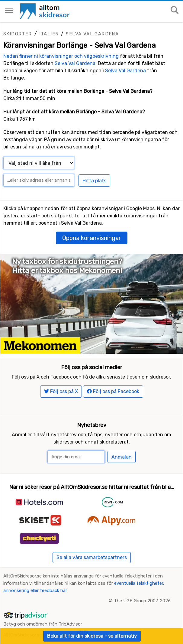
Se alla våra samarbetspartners (92, 557)
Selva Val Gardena (92, 34)
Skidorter (18, 34)
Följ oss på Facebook (113, 391)
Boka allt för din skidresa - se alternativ (92, 636)
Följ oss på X (61, 391)
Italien (49, 34)
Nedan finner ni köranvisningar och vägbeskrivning (61, 56)
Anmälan (122, 457)
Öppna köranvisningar (92, 238)
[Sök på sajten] (175, 10)
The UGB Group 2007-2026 (142, 601)
